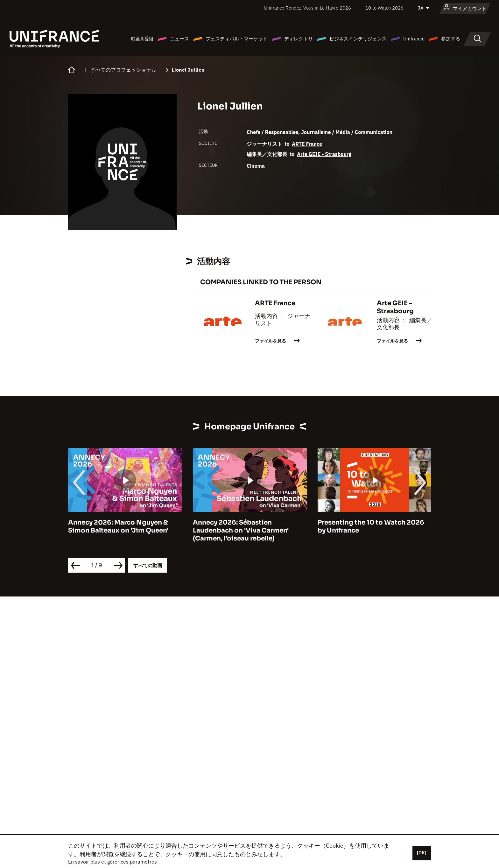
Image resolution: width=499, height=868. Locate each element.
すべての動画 (148, 565)
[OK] (422, 853)
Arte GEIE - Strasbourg (324, 154)
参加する (451, 39)
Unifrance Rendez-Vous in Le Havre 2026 (308, 8)
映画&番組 (142, 39)
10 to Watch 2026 (384, 8)
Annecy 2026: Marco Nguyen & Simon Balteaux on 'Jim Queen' (118, 526)
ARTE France (307, 144)
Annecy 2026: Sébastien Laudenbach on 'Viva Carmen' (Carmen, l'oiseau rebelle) (241, 530)
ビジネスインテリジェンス (358, 39)
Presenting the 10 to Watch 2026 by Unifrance (371, 526)
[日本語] (424, 8)
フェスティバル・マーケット (237, 39)
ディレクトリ (299, 39)
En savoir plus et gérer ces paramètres (112, 862)
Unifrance (414, 39)
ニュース (179, 39)
